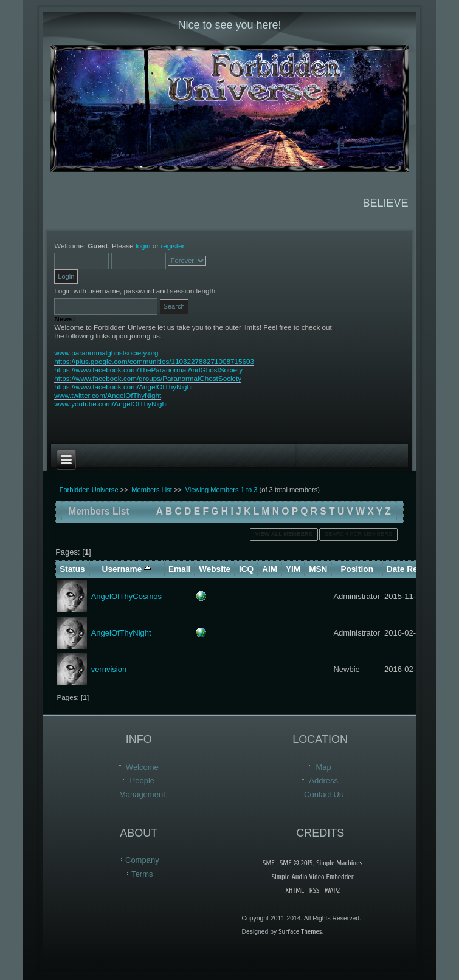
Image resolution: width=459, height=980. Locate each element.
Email (179, 569)
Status (72, 569)
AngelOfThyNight (121, 633)
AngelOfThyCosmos (126, 596)
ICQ (246, 569)
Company (142, 860)
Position (357, 569)
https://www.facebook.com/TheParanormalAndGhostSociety (148, 370)
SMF (268, 863)
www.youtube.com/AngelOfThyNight (111, 404)
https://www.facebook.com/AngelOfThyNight (123, 387)
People (142, 780)
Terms (142, 874)
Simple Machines (339, 863)
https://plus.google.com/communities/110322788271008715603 (154, 361)
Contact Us (323, 794)
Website (215, 569)
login (143, 246)
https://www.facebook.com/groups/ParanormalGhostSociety (148, 378)
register (172, 246)
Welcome (142, 767)
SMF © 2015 (296, 863)
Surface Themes (300, 931)
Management (142, 794)
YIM (293, 569)
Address (323, 780)
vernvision (109, 669)
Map (324, 767)
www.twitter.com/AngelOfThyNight (108, 395)
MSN (318, 569)
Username (127, 569)
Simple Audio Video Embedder (313, 877)
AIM (270, 569)
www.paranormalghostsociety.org (106, 353)
